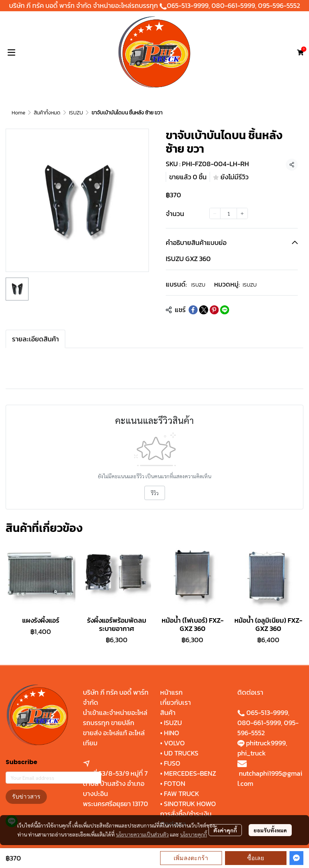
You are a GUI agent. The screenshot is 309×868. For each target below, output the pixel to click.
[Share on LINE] (225, 310)
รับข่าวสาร (26, 797)
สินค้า (168, 713)
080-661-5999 (233, 5)
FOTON (174, 783)
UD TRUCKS (181, 753)
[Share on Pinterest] (214, 310)
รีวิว (155, 493)
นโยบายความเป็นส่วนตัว (142, 834)
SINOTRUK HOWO (190, 804)
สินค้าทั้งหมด (47, 113)
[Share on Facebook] (193, 310)
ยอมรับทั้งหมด (270, 830)
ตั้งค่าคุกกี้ (225, 830)
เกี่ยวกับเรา (175, 702)
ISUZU (76, 113)
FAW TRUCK (181, 794)
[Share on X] (204, 310)
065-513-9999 (188, 5)
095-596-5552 (279, 5)
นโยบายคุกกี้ (193, 834)
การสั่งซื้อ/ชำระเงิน (186, 814)
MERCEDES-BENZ (190, 773)
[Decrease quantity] (215, 213)
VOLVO (174, 743)
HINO (172, 733)
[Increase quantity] (242, 213)
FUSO (172, 763)
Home (18, 113)
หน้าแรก (171, 692)
